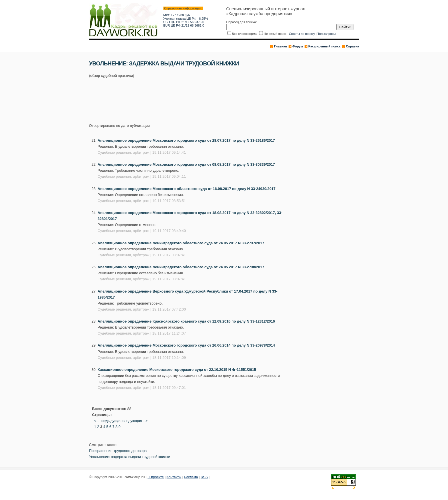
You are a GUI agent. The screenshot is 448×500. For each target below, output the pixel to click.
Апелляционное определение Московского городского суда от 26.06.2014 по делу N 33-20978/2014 (186, 345)
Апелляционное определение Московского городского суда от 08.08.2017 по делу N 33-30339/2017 (186, 164)
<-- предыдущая (108, 421)
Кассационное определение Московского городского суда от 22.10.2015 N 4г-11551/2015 (177, 370)
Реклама (191, 477)
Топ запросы (327, 34)
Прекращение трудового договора (118, 451)
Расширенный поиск (324, 46)
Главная (280, 46)
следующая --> (135, 421)
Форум (298, 46)
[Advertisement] (193, 97)
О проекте (156, 477)
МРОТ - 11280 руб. (177, 15)
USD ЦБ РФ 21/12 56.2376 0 (184, 22)
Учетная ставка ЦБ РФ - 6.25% (186, 19)
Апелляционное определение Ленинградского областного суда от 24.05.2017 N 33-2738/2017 (181, 267)
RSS (204, 477)
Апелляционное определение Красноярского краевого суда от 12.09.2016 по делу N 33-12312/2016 (186, 321)
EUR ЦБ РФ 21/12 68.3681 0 (184, 25)
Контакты (174, 477)
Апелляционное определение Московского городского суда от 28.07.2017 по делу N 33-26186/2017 (186, 140)
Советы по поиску (302, 34)
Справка (353, 46)
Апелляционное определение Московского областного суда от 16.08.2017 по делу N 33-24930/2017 (187, 189)
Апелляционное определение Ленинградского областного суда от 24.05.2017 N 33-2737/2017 (181, 243)
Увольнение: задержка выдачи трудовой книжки (130, 457)
